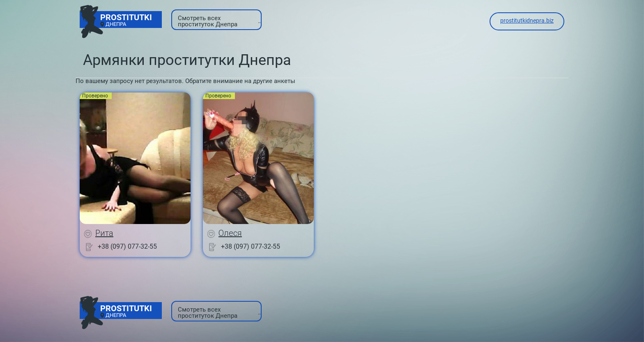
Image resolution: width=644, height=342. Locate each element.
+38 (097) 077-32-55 (127, 246)
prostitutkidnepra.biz (527, 21)
